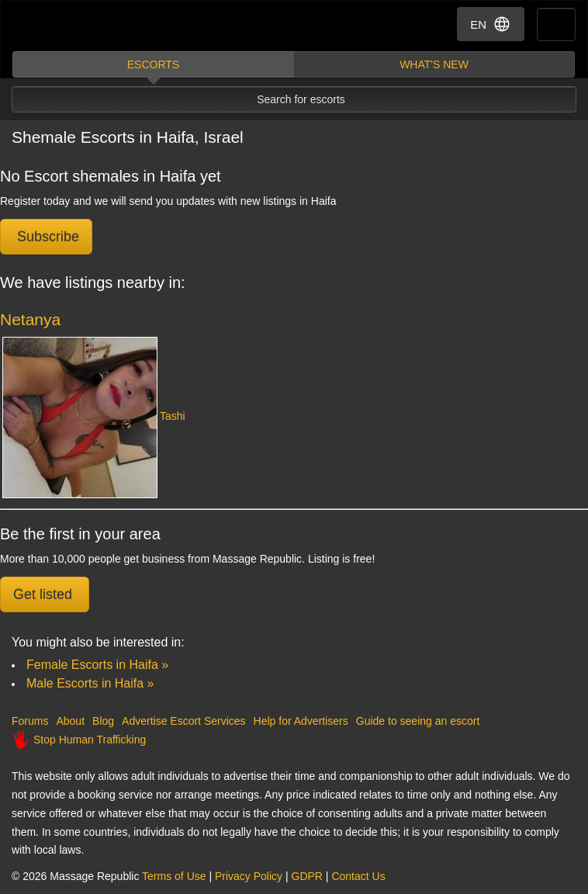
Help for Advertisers (301, 721)
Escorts (153, 64)
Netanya (30, 319)
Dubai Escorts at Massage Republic (69, 26)
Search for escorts (301, 99)
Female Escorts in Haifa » (97, 665)
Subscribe (46, 237)
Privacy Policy (249, 876)
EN (491, 24)
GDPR (307, 876)
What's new (434, 64)
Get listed (45, 594)
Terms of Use (174, 876)
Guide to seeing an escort (418, 721)
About (70, 721)
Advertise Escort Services (184, 721)
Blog (103, 721)
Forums (30, 721)
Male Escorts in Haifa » (90, 683)
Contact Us (358, 876)
